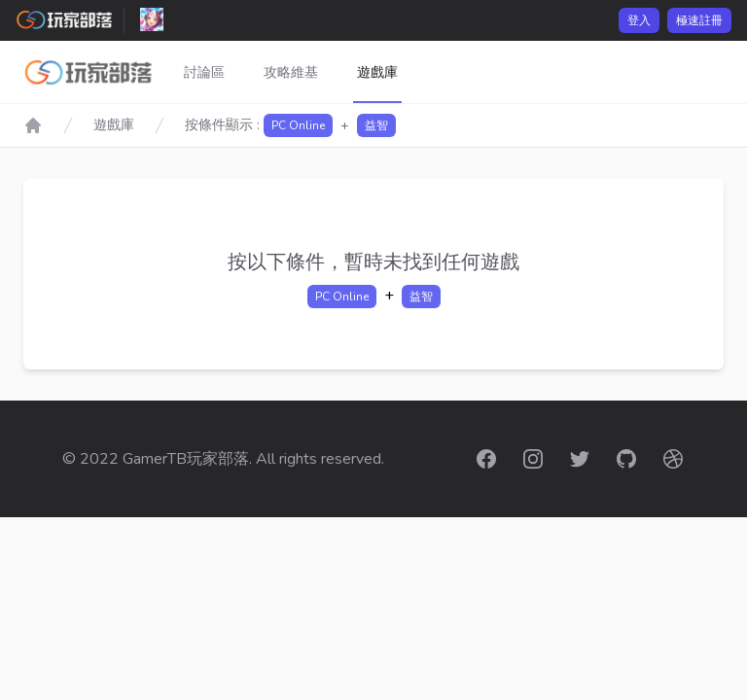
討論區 (204, 72)
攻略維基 (291, 72)
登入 (639, 20)
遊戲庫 (377, 72)
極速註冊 (699, 20)
